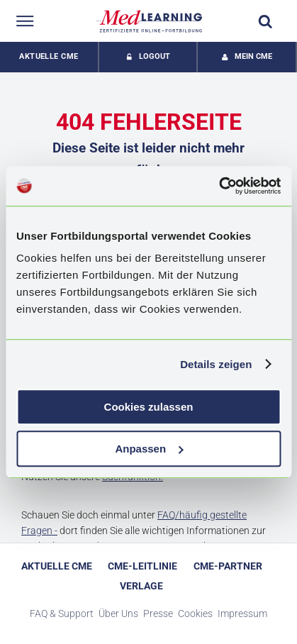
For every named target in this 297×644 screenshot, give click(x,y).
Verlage (141, 586)
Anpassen (149, 449)
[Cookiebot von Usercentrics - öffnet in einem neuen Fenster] (219, 186)
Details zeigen (216, 364)
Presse (158, 614)
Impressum (242, 614)
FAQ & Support (62, 614)
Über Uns (118, 614)
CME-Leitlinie (142, 566)
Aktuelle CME (49, 56)
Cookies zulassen (149, 407)
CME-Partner (228, 566)
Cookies (195, 614)
